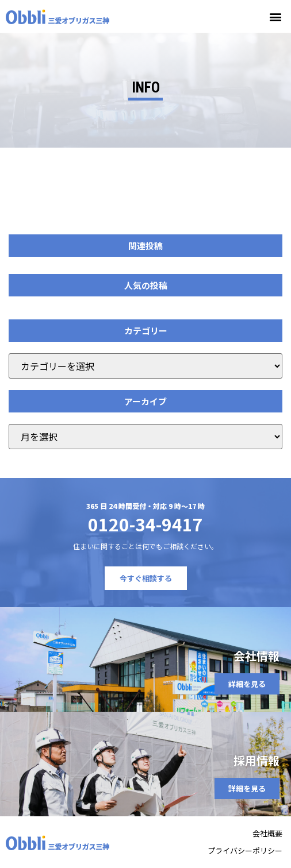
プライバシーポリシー (245, 850)
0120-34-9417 (145, 524)
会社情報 (256, 656)
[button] (276, 16)
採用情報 (256, 760)
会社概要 (267, 833)
